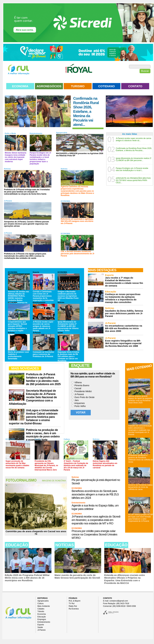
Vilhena (76, 382)
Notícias (7, 169)
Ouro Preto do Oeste (83, 397)
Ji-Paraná (8, 201)
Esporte (36, 272)
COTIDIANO (107, 86)
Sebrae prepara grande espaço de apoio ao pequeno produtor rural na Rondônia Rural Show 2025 (140, 399)
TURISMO (78, 86)
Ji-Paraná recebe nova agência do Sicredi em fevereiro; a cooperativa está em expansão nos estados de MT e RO (96, 520)
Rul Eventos (74, 609)
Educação (42, 617)
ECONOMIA (20, 86)
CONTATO (135, 86)
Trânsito (41, 611)
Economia (42, 614)
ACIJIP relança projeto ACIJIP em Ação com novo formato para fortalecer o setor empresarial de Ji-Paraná (141, 518)
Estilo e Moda (10, 133)
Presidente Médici (82, 391)
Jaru (75, 400)
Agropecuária (62, 133)
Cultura (67, 439)
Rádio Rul (73, 606)
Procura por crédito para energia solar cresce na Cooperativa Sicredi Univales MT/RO (94, 534)
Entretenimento (36, 133)
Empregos (42, 619)
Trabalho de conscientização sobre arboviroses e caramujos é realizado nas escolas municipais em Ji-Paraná (140, 430)
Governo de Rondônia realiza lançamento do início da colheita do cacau (140, 487)
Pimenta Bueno (80, 385)
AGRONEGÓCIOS (49, 86)
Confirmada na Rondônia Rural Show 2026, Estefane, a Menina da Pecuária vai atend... (86, 111)
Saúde (60, 333)
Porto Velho (78, 406)
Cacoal (76, 388)
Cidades (41, 609)
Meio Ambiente (44, 606)
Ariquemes (78, 403)
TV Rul (72, 603)
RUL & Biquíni (75, 601)
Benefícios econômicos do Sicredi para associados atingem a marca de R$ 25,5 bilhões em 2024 (95, 494)
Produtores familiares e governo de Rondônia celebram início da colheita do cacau (141, 459)
